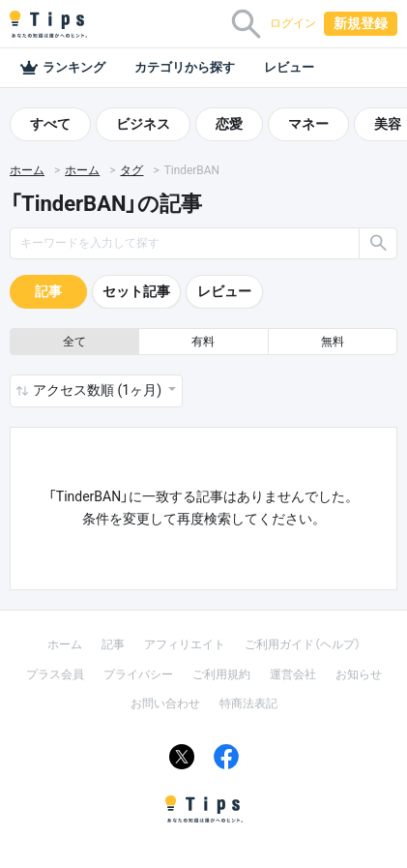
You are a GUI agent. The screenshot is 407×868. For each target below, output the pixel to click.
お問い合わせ (165, 703)
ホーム (27, 170)
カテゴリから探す (185, 67)
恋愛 (229, 124)
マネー (308, 124)
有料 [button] (203, 342)
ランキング (62, 68)
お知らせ (359, 674)
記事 (48, 291)
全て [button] (74, 342)
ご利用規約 (221, 674)
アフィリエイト (185, 644)
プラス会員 (55, 674)
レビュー (289, 67)
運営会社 (293, 674)
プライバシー (138, 674)
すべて (50, 124)
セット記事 (136, 291)
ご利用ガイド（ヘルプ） (303, 644)
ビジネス (143, 124)
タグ (131, 170)
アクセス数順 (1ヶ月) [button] (99, 390)
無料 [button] (333, 342)
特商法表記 (248, 703)
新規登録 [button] (361, 23)
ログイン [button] (293, 23)
